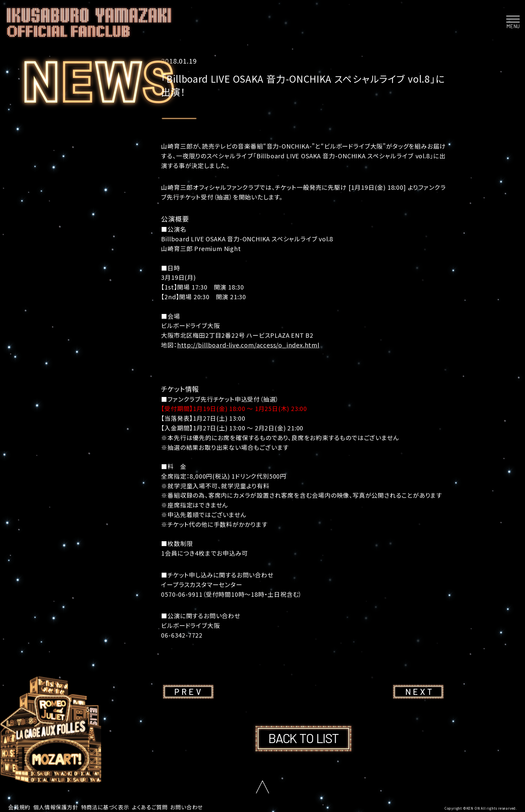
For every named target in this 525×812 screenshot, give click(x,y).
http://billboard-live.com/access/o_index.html (248, 345)
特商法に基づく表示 (105, 807)
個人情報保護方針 (56, 807)
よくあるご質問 (150, 807)
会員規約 (19, 807)
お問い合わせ (186, 807)
